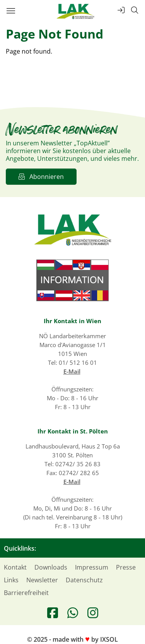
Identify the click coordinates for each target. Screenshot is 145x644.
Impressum (92, 567)
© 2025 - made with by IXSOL (72, 639)
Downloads (51, 567)
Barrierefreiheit (26, 593)
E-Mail (72, 371)
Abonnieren (41, 177)
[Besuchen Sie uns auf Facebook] (53, 613)
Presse (126, 567)
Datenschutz (84, 580)
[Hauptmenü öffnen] (11, 11)
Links (11, 580)
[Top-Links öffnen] (121, 10)
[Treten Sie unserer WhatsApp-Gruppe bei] (73, 613)
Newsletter (42, 580)
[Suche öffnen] (135, 10)
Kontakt (15, 567)
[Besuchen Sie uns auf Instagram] (93, 613)
